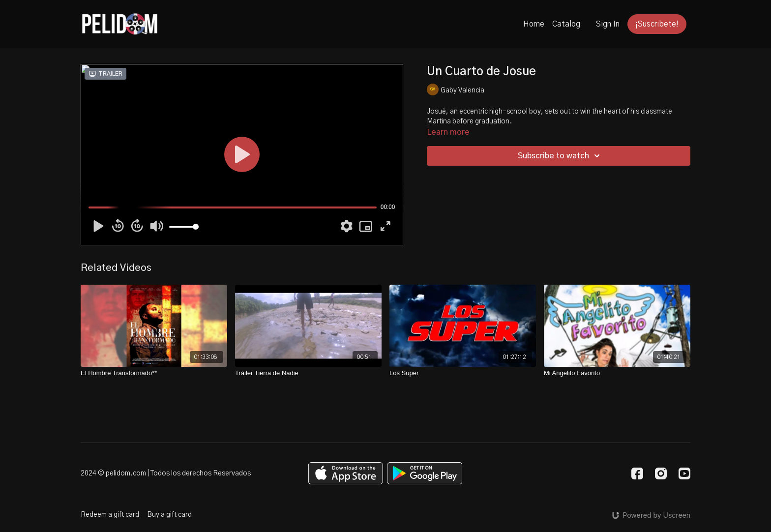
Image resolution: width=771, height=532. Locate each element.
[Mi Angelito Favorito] (617, 373)
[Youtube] (684, 473)
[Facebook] (637, 473)
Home (534, 24)
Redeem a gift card (110, 515)
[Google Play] (425, 473)
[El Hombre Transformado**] (154, 373)
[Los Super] (463, 373)
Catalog (566, 24)
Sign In (608, 24)
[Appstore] (345, 473)
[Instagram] (661, 473)
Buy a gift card (169, 515)
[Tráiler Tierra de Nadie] (308, 373)
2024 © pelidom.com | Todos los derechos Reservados (166, 473)
